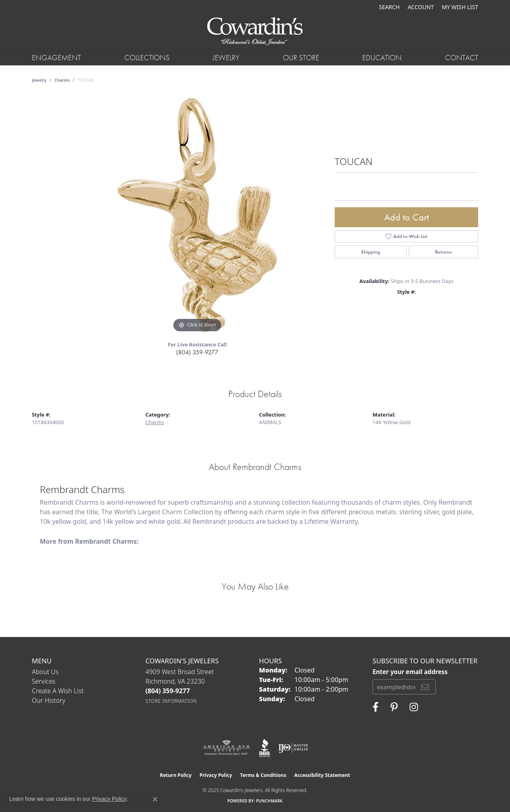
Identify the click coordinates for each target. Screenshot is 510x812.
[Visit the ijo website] (293, 748)
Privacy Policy (216, 775)
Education (382, 58)
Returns (443, 252)
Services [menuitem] (44, 681)
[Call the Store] (168, 691)
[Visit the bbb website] (265, 748)
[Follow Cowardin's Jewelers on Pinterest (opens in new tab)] (394, 707)
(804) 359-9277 (197, 352)
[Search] (389, 7)
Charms (62, 80)
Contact (462, 58)
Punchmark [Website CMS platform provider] (270, 801)
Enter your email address (410, 672)
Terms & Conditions (263, 775)
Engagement (56, 58)
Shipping (371, 252)
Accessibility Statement (322, 775)
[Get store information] (171, 701)
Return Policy (176, 775)
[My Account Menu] (421, 7)
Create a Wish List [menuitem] (58, 691)
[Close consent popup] (155, 799)
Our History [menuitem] (49, 700)
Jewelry (226, 58)
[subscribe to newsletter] (425, 687)
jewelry (39, 80)
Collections (147, 58)
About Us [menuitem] (45, 672)
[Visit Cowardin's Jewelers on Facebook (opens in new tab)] (376, 707)
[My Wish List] (460, 7)
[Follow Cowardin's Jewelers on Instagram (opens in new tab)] (414, 707)
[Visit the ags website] (227, 748)
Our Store (301, 58)
